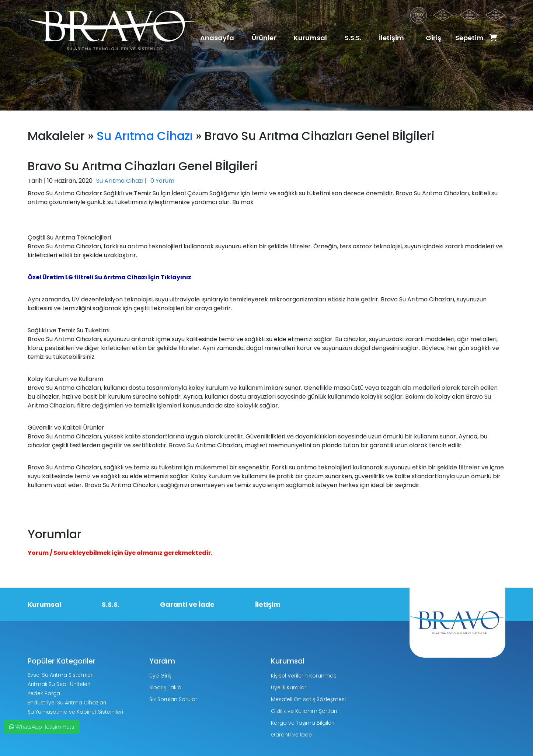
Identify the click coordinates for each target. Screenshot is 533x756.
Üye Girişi (161, 676)
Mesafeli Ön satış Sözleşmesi (308, 699)
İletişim (391, 38)
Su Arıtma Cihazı (145, 136)
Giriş (433, 38)
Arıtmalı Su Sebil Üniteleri (59, 684)
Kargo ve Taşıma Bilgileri (303, 723)
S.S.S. (353, 38)
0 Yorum (162, 181)
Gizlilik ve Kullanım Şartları (304, 711)
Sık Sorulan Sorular (173, 699)
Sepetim (476, 38)
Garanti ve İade (187, 604)
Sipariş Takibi (166, 687)
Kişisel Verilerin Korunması (304, 676)
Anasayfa (217, 38)
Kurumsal (310, 38)
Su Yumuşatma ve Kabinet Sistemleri (75, 712)
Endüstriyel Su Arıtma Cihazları (67, 703)
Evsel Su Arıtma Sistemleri (61, 675)
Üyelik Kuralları (289, 687)
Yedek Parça (44, 693)
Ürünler (264, 38)
